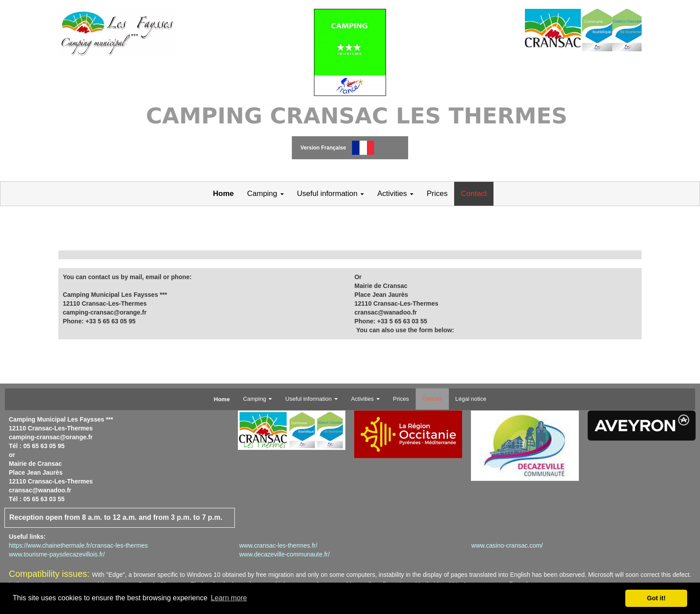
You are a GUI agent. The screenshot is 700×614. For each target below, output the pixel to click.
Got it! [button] (656, 598)
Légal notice (471, 399)
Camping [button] (266, 194)
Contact (474, 194)
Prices (437, 194)
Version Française (323, 148)
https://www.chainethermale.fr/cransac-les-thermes (78, 545)
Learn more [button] (229, 598)
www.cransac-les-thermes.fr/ (278, 545)
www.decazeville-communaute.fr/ (285, 554)
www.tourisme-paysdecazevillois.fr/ (57, 554)
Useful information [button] (331, 194)
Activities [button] (395, 194)
